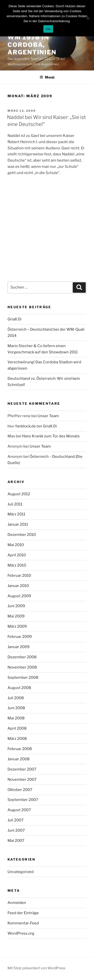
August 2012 (19, 494)
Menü (47, 77)
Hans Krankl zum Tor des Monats (51, 436)
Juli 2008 (16, 698)
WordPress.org (21, 933)
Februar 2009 (20, 637)
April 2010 (17, 555)
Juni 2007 (16, 830)
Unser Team (48, 416)
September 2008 (23, 678)
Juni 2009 (16, 606)
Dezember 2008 (22, 657)
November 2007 (22, 780)
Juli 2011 (15, 504)
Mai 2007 (16, 841)
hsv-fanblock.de (22, 426)
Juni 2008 (16, 708)
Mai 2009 (16, 616)
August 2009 (19, 596)
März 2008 (17, 739)
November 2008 (22, 667)
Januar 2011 (18, 524)
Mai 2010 (16, 545)
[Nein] (88, 18)
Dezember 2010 (22, 535)
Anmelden (17, 903)
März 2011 (16, 514)
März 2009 (17, 626)
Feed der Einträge (23, 913)
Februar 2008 (20, 749)
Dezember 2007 (22, 769)
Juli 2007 (16, 820)
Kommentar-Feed (23, 923)
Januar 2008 (19, 759)
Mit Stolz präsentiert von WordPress (36, 968)
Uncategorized (21, 872)
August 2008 (19, 688)
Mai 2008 (16, 718)
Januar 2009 (19, 647)
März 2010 (17, 565)
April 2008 (17, 728)
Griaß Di (15, 319)
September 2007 (23, 800)
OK (48, 29)
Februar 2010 (19, 576)
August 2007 (19, 810)
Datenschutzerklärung (54, 21)
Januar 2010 (18, 586)
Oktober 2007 (20, 790)
